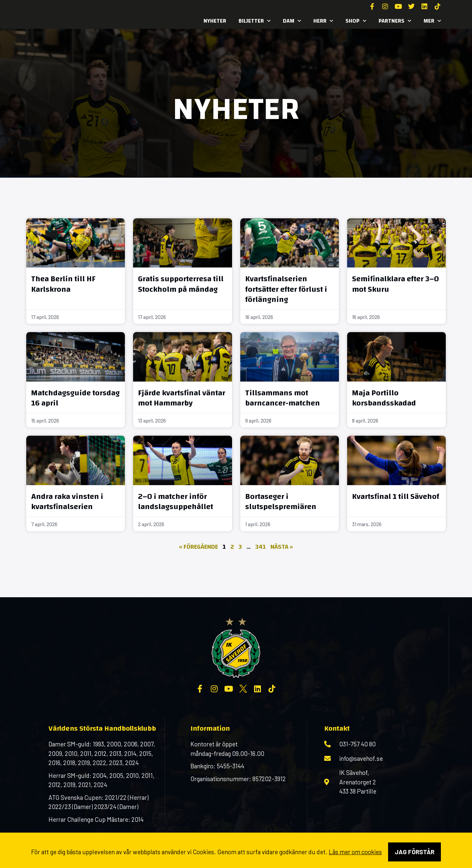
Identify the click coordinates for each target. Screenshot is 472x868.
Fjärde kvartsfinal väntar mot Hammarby (182, 398)
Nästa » (282, 547)
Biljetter (255, 21)
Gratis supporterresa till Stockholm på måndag (181, 284)
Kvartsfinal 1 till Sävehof (396, 497)
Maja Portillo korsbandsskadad (384, 398)
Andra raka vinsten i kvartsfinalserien (67, 502)
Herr (323, 21)
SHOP (356, 21)
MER (432, 21)
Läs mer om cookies (355, 852)
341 (261, 547)
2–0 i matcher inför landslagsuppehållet (176, 502)
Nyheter (215, 21)
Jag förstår (414, 852)
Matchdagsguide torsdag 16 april (75, 398)
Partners (395, 21)
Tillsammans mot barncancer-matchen (283, 398)
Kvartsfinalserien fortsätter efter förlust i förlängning (286, 289)
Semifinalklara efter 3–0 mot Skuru (395, 284)
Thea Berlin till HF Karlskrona (63, 284)
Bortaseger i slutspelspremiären (281, 502)
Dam (292, 21)
